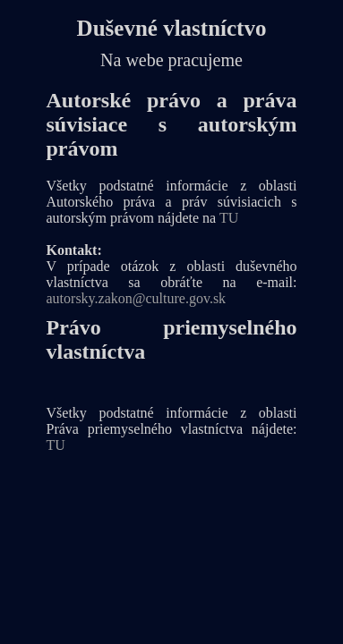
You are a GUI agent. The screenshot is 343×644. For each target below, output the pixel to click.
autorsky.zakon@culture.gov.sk (137, 298)
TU (229, 218)
